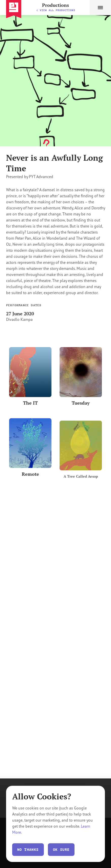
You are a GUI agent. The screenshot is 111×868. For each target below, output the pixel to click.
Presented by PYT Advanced (30, 177)
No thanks (28, 850)
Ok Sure (61, 850)
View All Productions (56, 10)
